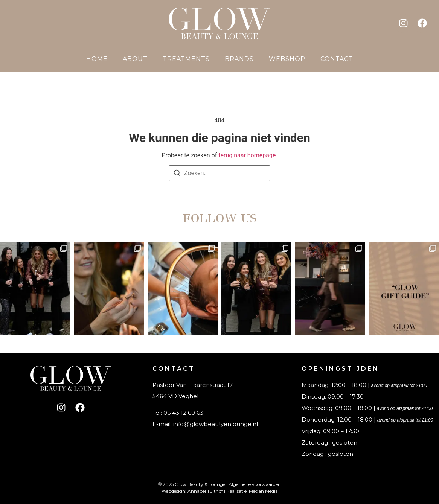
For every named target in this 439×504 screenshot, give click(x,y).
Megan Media (263, 491)
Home (97, 59)
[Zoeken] (177, 174)
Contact (337, 59)
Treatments (186, 59)
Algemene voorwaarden (255, 484)
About (135, 59)
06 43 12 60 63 (183, 413)
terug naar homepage (247, 155)
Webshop (287, 59)
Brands (239, 59)
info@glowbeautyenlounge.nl (216, 424)
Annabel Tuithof (205, 491)
